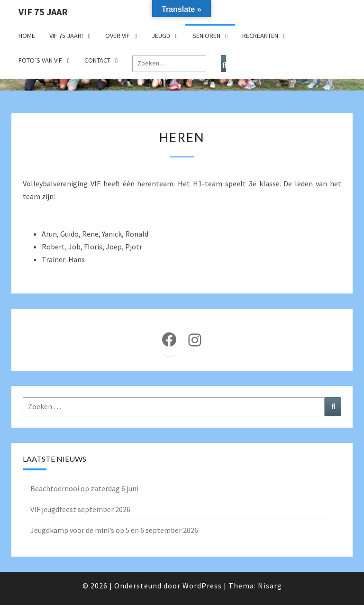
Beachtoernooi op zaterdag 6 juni (84, 488)
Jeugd (161, 36)
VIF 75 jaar (43, 12)
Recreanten (260, 36)
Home (27, 36)
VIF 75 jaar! (66, 36)
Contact (97, 60)
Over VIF (118, 36)
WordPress (202, 586)
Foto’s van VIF (40, 60)
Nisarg (270, 586)
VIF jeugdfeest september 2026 (80, 509)
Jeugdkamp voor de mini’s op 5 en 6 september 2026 (114, 530)
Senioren (206, 36)
